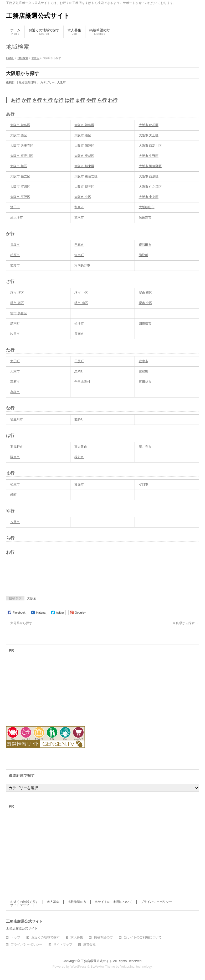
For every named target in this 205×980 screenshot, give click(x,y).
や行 (91, 100)
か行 (26, 100)
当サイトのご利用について (114, 902)
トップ (16, 937)
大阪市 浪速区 (84, 146)
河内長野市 (82, 265)
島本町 (15, 324)
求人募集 (53, 902)
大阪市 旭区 (19, 166)
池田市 (15, 207)
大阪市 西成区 (149, 176)
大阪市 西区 (19, 135)
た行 (48, 100)
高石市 (15, 382)
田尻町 (79, 361)
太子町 (15, 361)
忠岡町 (79, 371)
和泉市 (79, 207)
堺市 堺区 (17, 293)
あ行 (16, 100)
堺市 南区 (81, 303)
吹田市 (15, 334)
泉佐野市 (145, 217)
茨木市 (79, 217)
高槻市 (15, 392)
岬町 (13, 495)
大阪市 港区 (83, 135)
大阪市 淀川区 (20, 187)
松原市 (15, 484)
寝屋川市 (17, 419)
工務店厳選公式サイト (38, 16)
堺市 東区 (145, 293)
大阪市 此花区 (149, 125)
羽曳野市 (17, 447)
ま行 (80, 100)
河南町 (79, 255)
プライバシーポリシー (156, 902)
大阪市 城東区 (84, 166)
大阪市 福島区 (84, 125)
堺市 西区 (17, 303)
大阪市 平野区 (20, 197)
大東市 (15, 371)
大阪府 (61, 82)
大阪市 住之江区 (150, 187)
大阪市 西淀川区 (150, 146)
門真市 (79, 245)
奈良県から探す (186, 623)
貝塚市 (15, 245)
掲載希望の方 (77, 902)
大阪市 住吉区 (20, 176)
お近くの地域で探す (24, 902)
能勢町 (79, 419)
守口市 (143, 484)
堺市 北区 (145, 303)
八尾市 (15, 522)
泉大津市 (17, 217)
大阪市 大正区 (149, 135)
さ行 (37, 100)
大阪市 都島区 (20, 125)
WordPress (78, 967)
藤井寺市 (145, 447)
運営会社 (89, 945)
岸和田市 (145, 245)
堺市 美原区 (19, 313)
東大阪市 (81, 447)
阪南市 (15, 457)
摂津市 (79, 324)
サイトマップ (20, 905)
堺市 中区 (81, 293)
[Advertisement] (68, 578)
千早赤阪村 (82, 382)
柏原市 (15, 255)
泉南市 (79, 334)
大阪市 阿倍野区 (150, 166)
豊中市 (143, 361)
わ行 (113, 100)
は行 (69, 100)
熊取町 (143, 255)
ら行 (102, 100)
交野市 (15, 265)
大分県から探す (19, 623)
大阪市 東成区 (84, 156)
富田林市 (145, 382)
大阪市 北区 (83, 197)
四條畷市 (145, 324)
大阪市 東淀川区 (22, 156)
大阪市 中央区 (149, 197)
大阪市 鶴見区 (84, 187)
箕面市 (79, 484)
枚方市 (79, 457)
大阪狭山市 (147, 207)
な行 (59, 100)
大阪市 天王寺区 (22, 146)
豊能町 (143, 371)
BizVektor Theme (103, 967)
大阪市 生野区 (149, 156)
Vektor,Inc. (128, 967)
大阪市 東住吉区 (86, 176)
